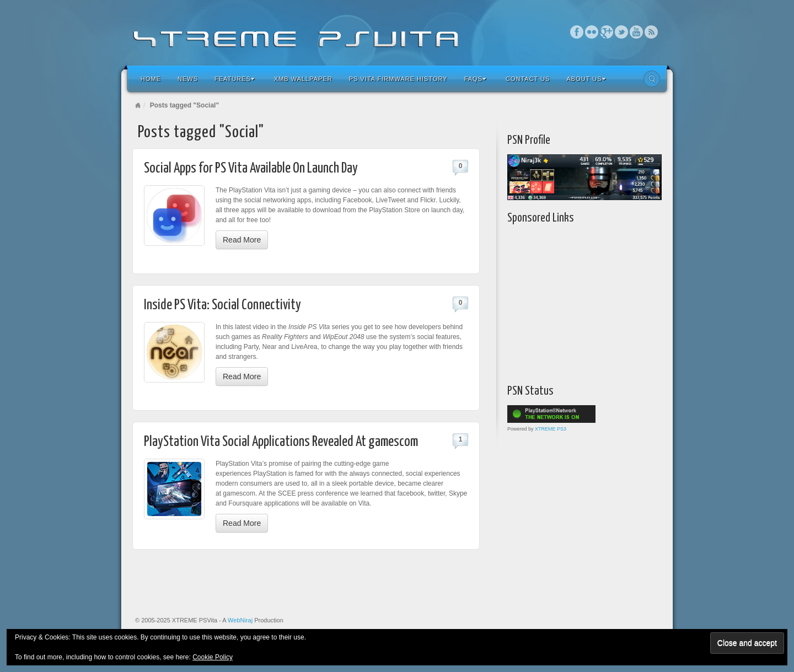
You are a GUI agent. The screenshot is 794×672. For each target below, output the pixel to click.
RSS (651, 32)
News (188, 79)
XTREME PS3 (551, 429)
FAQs (475, 79)
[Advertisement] (576, 302)
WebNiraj (240, 620)
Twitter (622, 32)
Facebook (577, 32)
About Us (586, 79)
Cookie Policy (213, 657)
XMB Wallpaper (303, 79)
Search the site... (652, 79)
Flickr (592, 32)
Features (235, 79)
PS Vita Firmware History (398, 79)
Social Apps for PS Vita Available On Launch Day (251, 168)
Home (151, 79)
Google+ (607, 32)
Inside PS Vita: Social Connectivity (222, 305)
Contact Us (528, 79)
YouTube (637, 32)
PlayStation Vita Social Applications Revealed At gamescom (281, 442)
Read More (242, 240)
